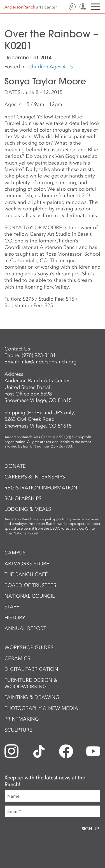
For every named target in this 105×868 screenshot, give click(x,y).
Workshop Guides (29, 647)
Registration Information (41, 488)
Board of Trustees (30, 585)
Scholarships (23, 498)
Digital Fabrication (31, 669)
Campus (15, 553)
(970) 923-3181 (39, 355)
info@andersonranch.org (48, 362)
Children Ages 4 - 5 (51, 67)
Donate (15, 466)
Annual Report (25, 628)
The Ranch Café (26, 574)
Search (72, 7)
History (15, 618)
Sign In (83, 7)
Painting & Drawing (32, 697)
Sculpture (18, 730)
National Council (30, 596)
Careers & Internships (35, 477)
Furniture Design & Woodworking (31, 683)
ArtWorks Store (27, 564)
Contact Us (62, 7)
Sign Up (90, 829)
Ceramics (17, 658)
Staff (12, 607)
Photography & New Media (41, 708)
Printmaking (22, 719)
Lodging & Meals (28, 509)
